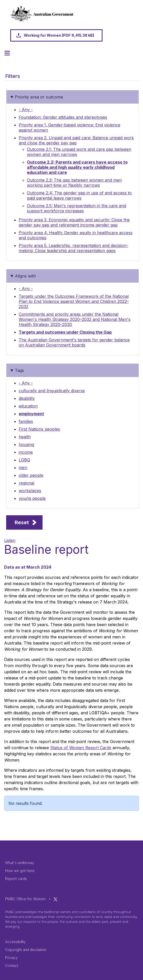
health (25, 437)
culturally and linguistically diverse (52, 391)
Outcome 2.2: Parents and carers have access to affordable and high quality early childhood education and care (77, 167)
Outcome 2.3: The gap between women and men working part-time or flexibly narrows (74, 183)
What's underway (20, 863)
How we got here (20, 871)
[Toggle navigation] (7, 53)
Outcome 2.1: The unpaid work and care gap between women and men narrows (79, 152)
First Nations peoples (39, 429)
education (28, 406)
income (26, 452)
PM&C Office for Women (25, 899)
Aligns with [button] (25, 276)
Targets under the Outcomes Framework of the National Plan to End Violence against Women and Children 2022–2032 (74, 301)
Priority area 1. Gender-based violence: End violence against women (69, 127)
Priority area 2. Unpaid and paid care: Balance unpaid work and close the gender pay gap (76, 140)
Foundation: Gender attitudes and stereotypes (63, 117)
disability (27, 398)
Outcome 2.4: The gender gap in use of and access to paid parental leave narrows (79, 195)
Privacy (11, 958)
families (26, 421)
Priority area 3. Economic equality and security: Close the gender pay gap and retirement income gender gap (74, 222)
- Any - (26, 110)
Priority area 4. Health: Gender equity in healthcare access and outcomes (76, 235)
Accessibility (16, 942)
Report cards (16, 879)
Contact (12, 966)
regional (27, 483)
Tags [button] (19, 370)
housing (26, 444)
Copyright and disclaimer (26, 950)
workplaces (30, 491)
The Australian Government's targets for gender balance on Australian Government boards (74, 342)
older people (31, 475)
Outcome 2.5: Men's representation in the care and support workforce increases (76, 208)
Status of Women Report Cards (81, 748)
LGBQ (24, 460)
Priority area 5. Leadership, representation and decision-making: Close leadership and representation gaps (73, 248)
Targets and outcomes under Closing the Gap (65, 332)
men (23, 468)
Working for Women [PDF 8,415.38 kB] (59, 35)
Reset (22, 522)
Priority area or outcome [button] (39, 97)
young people (32, 498)
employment (31, 414)
